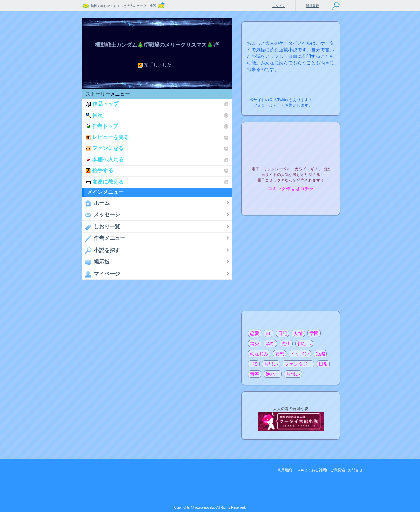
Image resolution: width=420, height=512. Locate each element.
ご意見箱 (338, 470)
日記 (283, 333)
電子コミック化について (291, 203)
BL (269, 333)
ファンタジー (298, 364)
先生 (286, 344)
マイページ (101, 274)
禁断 (270, 344)
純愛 (255, 344)
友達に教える (105, 182)
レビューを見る (107, 137)
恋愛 (255, 333)
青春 (255, 374)
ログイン (279, 6)
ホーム (96, 203)
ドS (254, 364)
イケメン (300, 354)
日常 (323, 364)
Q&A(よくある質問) (311, 470)
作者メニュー (104, 238)
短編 (320, 354)
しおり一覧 (101, 227)
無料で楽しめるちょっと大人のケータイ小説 (123, 6)
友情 (298, 333)
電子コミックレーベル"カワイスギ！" (291, 152)
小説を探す (101, 250)
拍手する (99, 171)
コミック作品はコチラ (291, 189)
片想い (293, 374)
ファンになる (105, 148)
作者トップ (102, 126)
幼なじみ (259, 354)
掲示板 (96, 262)
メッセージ (101, 215)
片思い (271, 364)
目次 (94, 115)
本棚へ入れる (105, 159)
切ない (304, 344)
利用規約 (285, 470)
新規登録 (312, 6)
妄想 (280, 354)
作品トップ (102, 104)
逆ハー (273, 374)
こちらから (325, 98)
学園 (314, 333)
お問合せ (355, 470)
